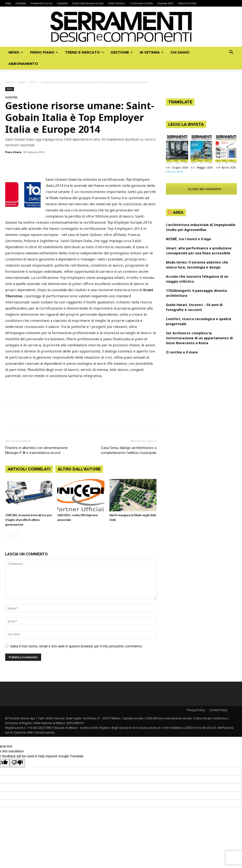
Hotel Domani (117, 3)
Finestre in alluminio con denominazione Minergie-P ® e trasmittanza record (36, 450)
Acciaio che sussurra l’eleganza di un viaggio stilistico (197, 279)
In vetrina (152, 52)
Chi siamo (180, 52)
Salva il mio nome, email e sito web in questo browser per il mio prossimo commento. (76, 646)
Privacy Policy (196, 710)
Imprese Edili (165, 3)
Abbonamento (23, 64)
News (16, 52)
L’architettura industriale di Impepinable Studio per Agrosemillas (201, 227)
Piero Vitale (13, 152)
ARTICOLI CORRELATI (29, 469)
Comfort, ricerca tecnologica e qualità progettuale (199, 321)
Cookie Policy (218, 710)
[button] (231, 53)
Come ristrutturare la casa (88, 3)
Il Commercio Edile (141, 3)
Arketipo (21, 3)
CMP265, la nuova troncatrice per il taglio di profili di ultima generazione (29, 520)
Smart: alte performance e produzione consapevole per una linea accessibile (199, 251)
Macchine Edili (187, 3)
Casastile (62, 3)
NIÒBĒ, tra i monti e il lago (188, 239)
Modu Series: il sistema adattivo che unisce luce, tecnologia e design (197, 265)
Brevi (33, 82)
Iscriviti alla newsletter (201, 189)
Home (9, 82)
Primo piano (44, 52)
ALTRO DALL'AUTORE (79, 469)
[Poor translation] (17, 763)
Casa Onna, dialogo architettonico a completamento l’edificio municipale (129, 450)
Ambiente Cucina (41, 3)
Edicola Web (175, 172)
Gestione (122, 52)
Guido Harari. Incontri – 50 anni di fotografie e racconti (194, 307)
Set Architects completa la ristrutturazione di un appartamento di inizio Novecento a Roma (199, 338)
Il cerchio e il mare (182, 352)
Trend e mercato (84, 52)
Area (8, 3)
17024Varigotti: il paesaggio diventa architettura (196, 293)
